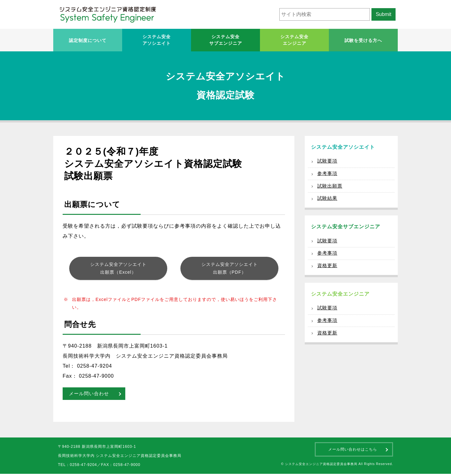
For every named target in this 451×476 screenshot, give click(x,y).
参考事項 (328, 175)
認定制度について (88, 40)
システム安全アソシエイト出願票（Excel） (118, 269)
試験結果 (328, 202)
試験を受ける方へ (363, 40)
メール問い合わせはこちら (353, 452)
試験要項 (328, 162)
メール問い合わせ (90, 396)
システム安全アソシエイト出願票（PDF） (230, 269)
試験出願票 (331, 189)
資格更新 (328, 273)
